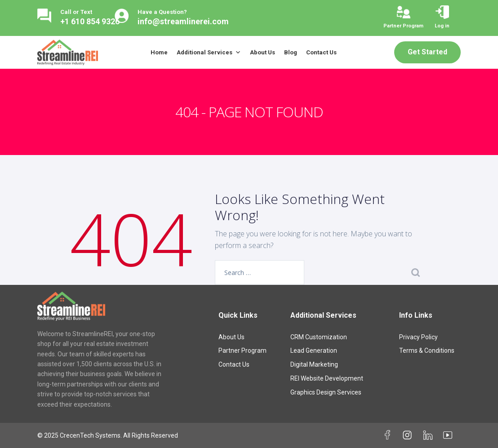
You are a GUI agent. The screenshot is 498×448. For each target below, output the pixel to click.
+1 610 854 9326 (90, 21)
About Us (262, 52)
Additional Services (209, 53)
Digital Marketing (314, 364)
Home (159, 52)
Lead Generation (314, 350)
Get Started (427, 52)
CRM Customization (319, 337)
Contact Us (321, 52)
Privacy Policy (418, 337)
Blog (291, 52)
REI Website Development (327, 378)
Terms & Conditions (427, 350)
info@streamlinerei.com (183, 21)
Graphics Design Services (326, 392)
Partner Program (242, 350)
